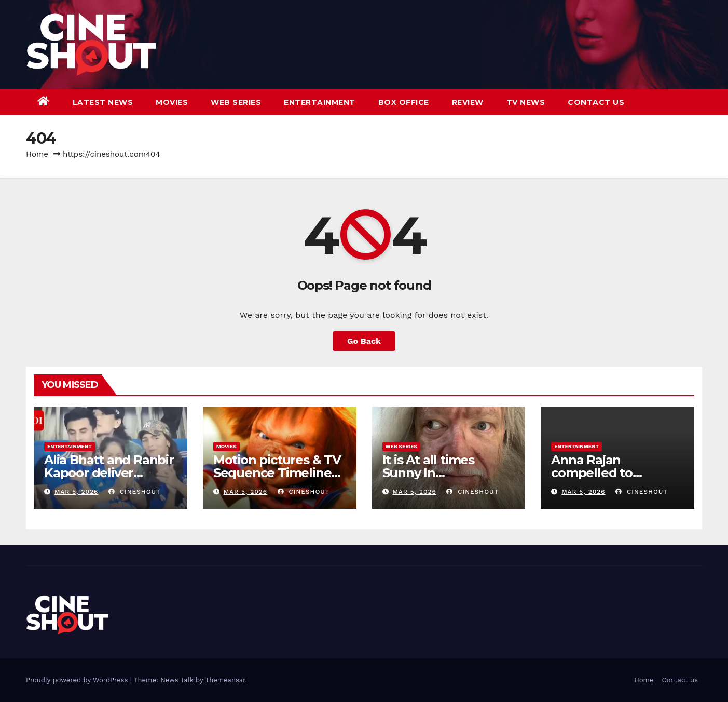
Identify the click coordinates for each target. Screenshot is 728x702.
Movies (172, 102)
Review (468, 102)
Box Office (404, 102)
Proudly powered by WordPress (78, 680)
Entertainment (320, 102)
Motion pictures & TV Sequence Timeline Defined (277, 473)
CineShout (135, 492)
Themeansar (225, 680)
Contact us (596, 102)
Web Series (236, 102)
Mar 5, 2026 (77, 492)
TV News (526, 102)
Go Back (364, 341)
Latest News (103, 102)
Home (37, 154)
